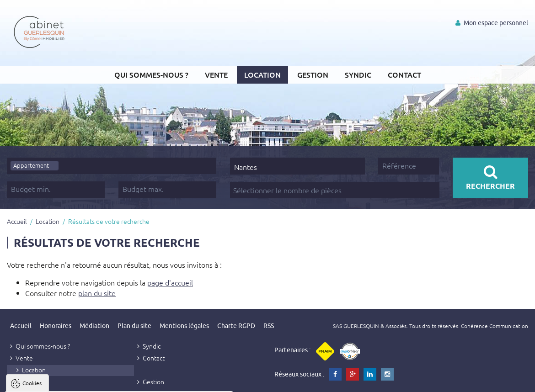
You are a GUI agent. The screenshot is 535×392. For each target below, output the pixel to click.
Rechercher (490, 177)
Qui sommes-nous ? (151, 74)
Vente (216, 74)
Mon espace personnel (492, 23)
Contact (404, 74)
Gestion (313, 74)
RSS (269, 326)
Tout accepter (64, 383)
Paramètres (177, 383)
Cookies (32, 272)
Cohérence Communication (495, 326)
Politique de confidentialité (53, 361)
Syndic (358, 74)
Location (262, 74)
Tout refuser (122, 383)
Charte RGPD (236, 326)
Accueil (17, 221)
